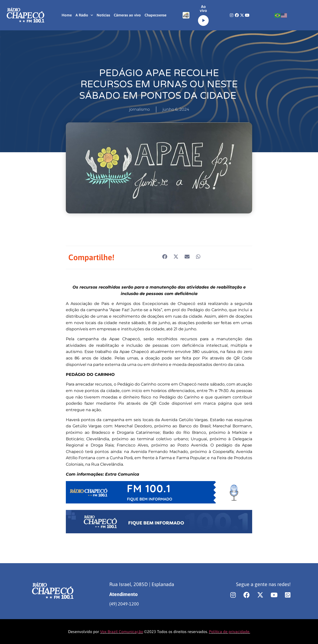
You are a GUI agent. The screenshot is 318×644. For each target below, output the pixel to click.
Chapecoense (156, 15)
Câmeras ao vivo (127, 15)
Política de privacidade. (230, 632)
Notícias (103, 15)
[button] (165, 257)
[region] (65, 605)
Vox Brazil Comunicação (122, 632)
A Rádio (84, 15)
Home (67, 15)
